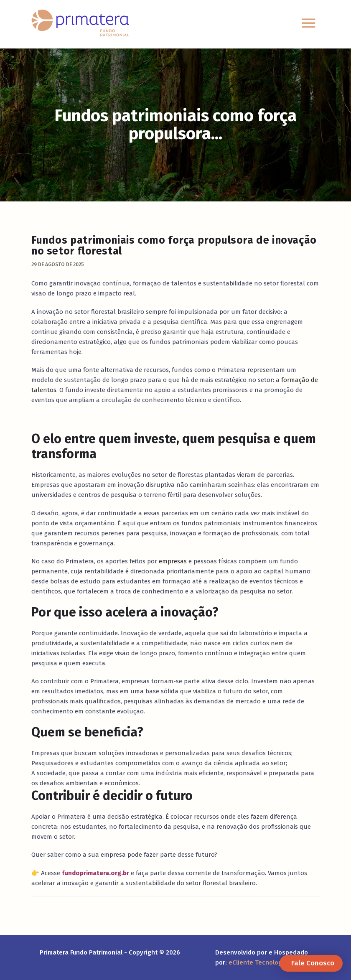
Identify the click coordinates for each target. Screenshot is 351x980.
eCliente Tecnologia (258, 962)
